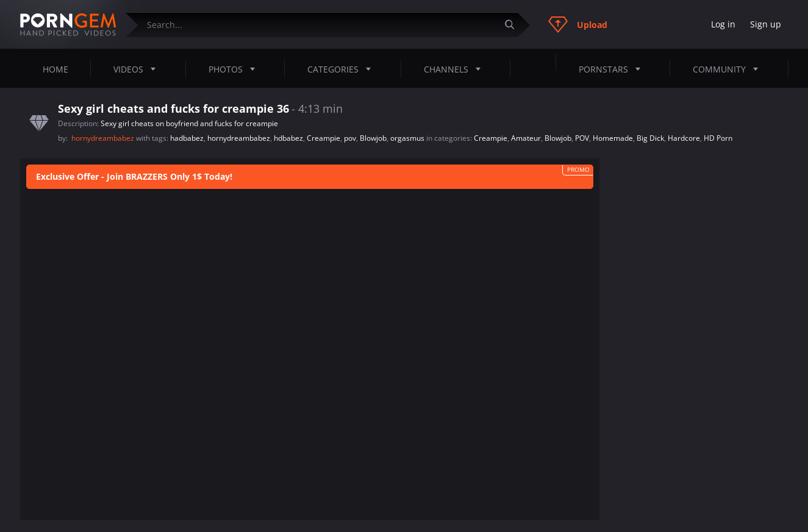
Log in (723, 24)
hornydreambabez (104, 138)
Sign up (766, 24)
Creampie (324, 138)
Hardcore (684, 138)
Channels (456, 69)
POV (582, 138)
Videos (138, 69)
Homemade (613, 138)
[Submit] (515, 25)
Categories (343, 69)
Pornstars (613, 69)
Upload (578, 24)
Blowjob (373, 138)
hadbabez (187, 138)
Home (55, 69)
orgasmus (407, 138)
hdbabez (288, 138)
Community (729, 69)
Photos (235, 69)
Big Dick (650, 138)
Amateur (526, 138)
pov (350, 138)
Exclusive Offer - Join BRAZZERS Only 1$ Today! (134, 177)
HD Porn (718, 138)
